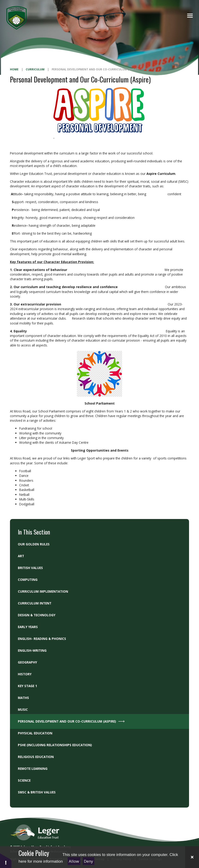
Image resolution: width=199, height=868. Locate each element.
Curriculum (35, 69)
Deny (88, 861)
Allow (74, 861)
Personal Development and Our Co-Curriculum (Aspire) (95, 69)
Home (14, 69)
